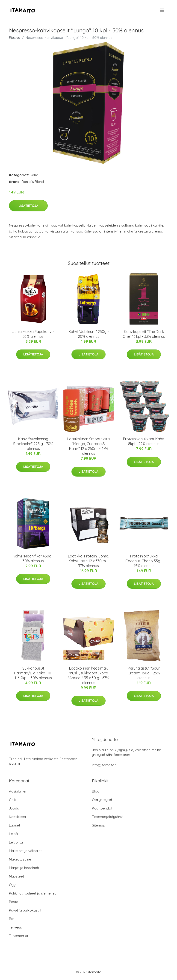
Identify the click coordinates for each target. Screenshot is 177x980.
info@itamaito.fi (105, 765)
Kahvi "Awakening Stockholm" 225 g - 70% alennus (33, 444)
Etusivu (15, 38)
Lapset (15, 825)
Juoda (14, 808)
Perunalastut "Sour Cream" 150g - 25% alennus (144, 673)
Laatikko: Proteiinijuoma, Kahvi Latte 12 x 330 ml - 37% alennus (88, 561)
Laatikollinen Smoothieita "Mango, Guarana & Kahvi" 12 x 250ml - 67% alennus (88, 446)
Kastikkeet (18, 817)
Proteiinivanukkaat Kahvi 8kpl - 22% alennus (144, 441)
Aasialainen (18, 791)
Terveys (15, 927)
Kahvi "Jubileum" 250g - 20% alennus (89, 334)
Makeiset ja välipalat (25, 851)
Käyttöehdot (102, 808)
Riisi (12, 919)
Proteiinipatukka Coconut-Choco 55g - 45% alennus (144, 561)
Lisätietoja (28, 206)
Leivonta (16, 842)
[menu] (163, 10)
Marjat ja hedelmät (24, 868)
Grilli (12, 800)
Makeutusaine (20, 859)
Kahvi (34, 175)
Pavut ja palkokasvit (25, 910)
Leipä (13, 834)
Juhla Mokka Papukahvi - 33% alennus (33, 334)
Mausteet (16, 876)
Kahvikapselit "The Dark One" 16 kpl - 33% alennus (144, 334)
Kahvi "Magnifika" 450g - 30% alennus (33, 558)
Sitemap (99, 825)
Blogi (96, 791)
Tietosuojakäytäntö (108, 817)
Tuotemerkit (19, 936)
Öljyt (13, 885)
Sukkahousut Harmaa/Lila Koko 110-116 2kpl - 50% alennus (33, 673)
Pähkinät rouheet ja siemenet (32, 893)
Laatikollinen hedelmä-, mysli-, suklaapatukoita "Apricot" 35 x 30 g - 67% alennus (88, 675)
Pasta (14, 902)
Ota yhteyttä (102, 800)
